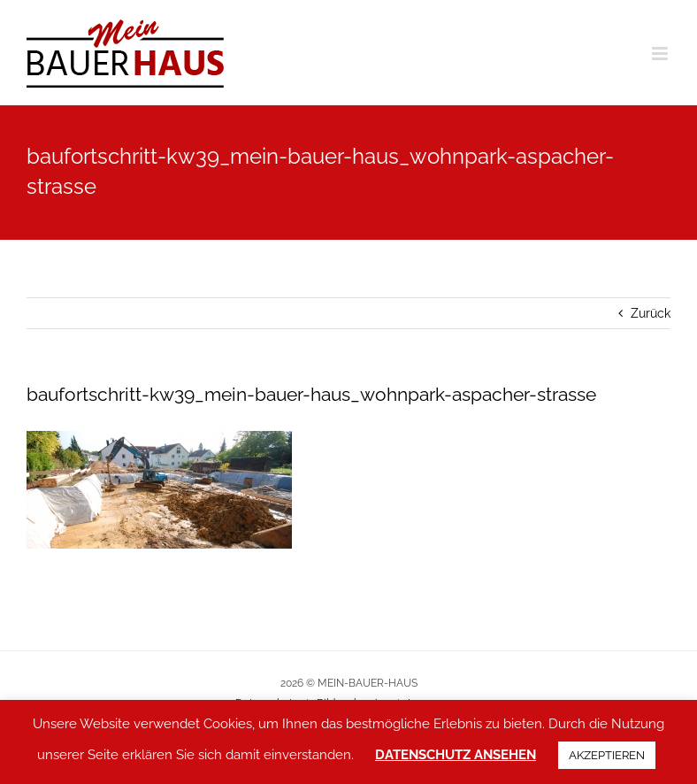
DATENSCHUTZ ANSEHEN (456, 755)
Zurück (651, 313)
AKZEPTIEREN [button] (607, 755)
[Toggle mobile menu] (661, 54)
